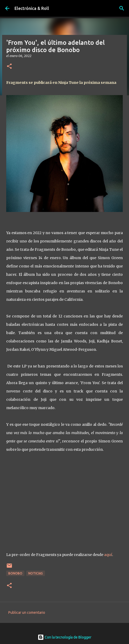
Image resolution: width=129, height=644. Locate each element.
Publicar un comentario (27, 612)
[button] (9, 67)
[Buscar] (122, 8)
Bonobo (15, 573)
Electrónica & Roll (32, 8)
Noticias (36, 573)
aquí (108, 555)
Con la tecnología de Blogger (64, 637)
